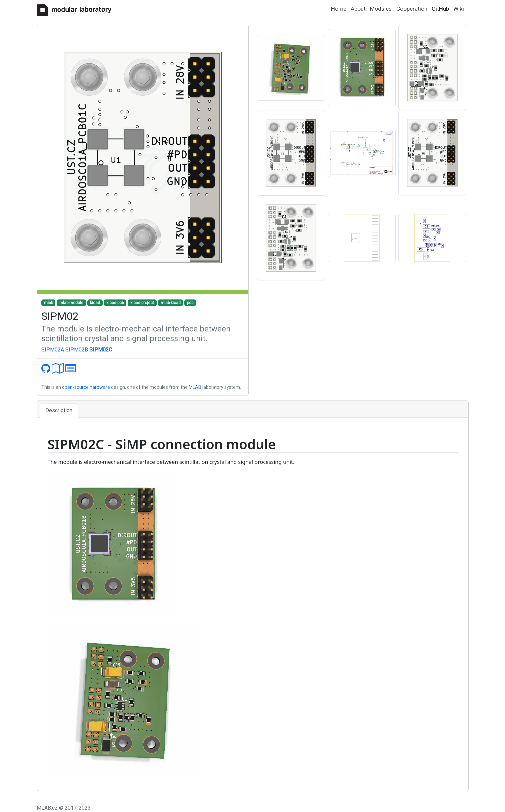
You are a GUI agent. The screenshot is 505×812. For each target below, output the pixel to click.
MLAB (195, 387)
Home (339, 9)
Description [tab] (59, 410)
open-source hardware (86, 387)
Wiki (459, 9)
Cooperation (412, 9)
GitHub (440, 9)
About (358, 9)
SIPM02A (53, 350)
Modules (381, 9)
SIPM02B (77, 350)
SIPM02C (101, 350)
